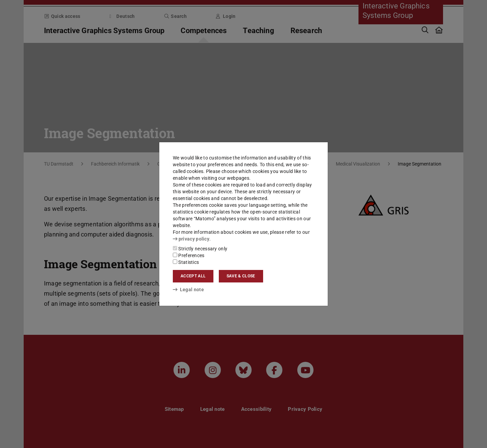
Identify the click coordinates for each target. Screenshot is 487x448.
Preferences (189, 255)
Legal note (188, 290)
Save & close (241, 276)
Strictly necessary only (200, 249)
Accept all (193, 276)
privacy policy (191, 239)
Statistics (186, 262)
